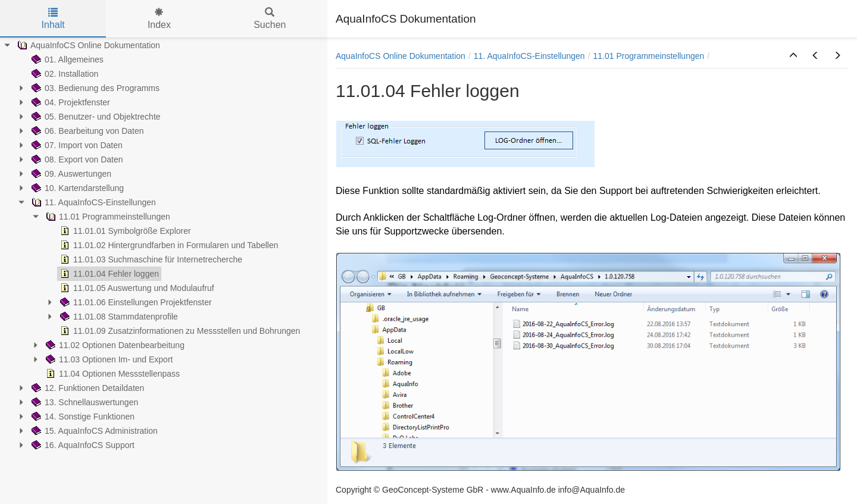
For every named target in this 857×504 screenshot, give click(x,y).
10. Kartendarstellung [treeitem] (76, 188)
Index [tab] (159, 19)
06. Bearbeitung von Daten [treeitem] (87, 131)
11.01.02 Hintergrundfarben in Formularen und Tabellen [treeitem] (168, 245)
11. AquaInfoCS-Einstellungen (529, 56)
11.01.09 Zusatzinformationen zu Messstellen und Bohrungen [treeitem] (179, 331)
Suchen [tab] (270, 19)
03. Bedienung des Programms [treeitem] (94, 88)
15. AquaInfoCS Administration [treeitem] (93, 431)
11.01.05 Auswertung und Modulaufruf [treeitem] (136, 288)
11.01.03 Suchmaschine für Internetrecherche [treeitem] (150, 259)
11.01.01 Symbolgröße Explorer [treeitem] (124, 231)
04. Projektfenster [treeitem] (70, 102)
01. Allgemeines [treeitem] (66, 60)
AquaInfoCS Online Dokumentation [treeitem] (87, 45)
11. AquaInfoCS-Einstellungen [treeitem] (93, 202)
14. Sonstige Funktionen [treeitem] (82, 417)
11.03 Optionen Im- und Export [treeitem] (108, 359)
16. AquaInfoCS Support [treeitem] (82, 445)
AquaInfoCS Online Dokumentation (401, 56)
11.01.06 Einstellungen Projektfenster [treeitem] (135, 302)
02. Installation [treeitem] (64, 74)
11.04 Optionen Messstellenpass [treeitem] (112, 374)
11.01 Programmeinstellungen (649, 56)
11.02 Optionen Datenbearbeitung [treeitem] (114, 345)
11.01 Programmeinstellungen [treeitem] (107, 217)
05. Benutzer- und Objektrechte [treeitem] (95, 117)
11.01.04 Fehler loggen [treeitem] (108, 274)
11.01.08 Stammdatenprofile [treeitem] (118, 317)
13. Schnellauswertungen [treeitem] (84, 402)
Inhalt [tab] (53, 19)
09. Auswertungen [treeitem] (70, 174)
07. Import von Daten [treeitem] (76, 145)
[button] (793, 56)
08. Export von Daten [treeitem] (76, 159)
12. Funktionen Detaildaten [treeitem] (87, 388)
